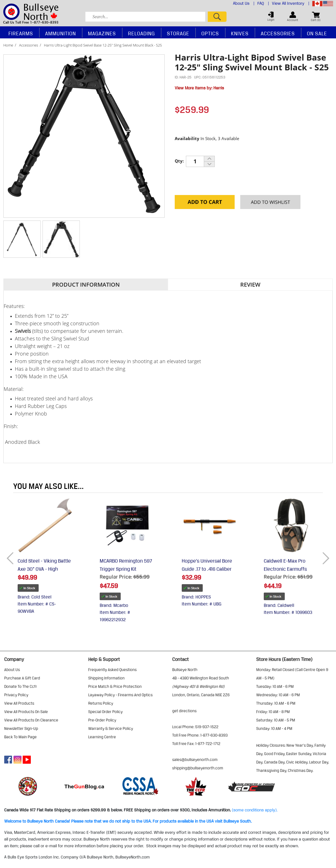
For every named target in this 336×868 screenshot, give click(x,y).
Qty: (179, 161)
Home (8, 45)
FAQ (263, 3)
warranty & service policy (111, 728)
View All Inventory (291, 3)
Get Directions (184, 711)
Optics (210, 33)
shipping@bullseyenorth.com (198, 768)
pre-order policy (102, 720)
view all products (19, 703)
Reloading (141, 33)
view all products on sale (26, 712)
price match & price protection (115, 686)
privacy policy (16, 695)
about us (12, 670)
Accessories (29, 45)
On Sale (317, 33)
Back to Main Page (20, 737)
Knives (240, 33)
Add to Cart (205, 203)
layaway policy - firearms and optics (120, 695)
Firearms (21, 33)
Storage (178, 33)
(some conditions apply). (255, 810)
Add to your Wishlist (270, 203)
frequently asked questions (112, 670)
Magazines (102, 33)
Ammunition (60, 33)
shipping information (106, 678)
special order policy (105, 712)
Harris (219, 88)
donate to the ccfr (21, 686)
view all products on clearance (31, 720)
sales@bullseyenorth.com (195, 760)
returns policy (101, 703)
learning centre (102, 737)
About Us (244, 3)
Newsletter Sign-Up (21, 728)
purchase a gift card (22, 678)
